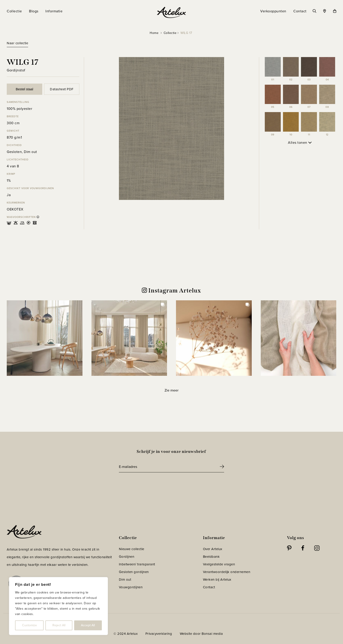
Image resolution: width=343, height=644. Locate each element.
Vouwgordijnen (131, 587)
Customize (29, 625)
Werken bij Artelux (217, 580)
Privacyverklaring (159, 634)
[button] (45, 338)
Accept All (88, 625)
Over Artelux (213, 549)
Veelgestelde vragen (219, 564)
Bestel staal (24, 89)
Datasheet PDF (62, 89)
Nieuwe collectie (132, 549)
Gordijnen (127, 557)
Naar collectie (17, 43)
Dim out (125, 580)
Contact (209, 587)
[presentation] (153, 485)
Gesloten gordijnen (134, 572)
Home (154, 33)
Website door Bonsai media (201, 634)
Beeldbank (211, 557)
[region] (58, 606)
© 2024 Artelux (126, 634)
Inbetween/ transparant (137, 564)
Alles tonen (300, 143)
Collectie (170, 33)
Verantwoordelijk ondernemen (227, 572)
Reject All (59, 625)
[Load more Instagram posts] (171, 390)
